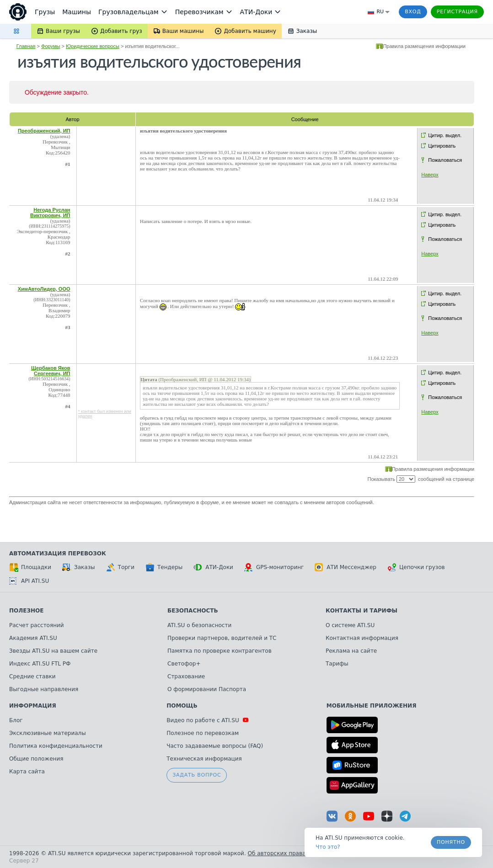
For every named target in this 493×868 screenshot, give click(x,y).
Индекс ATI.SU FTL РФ (40, 664)
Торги (120, 567)
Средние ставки (32, 676)
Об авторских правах (279, 853)
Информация (33, 706)
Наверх (430, 175)
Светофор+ (184, 664)
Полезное (26, 611)
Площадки (30, 567)
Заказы (79, 567)
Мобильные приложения (372, 706)
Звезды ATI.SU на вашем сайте (53, 651)
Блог (16, 720)
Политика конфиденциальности (56, 746)
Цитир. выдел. (445, 135)
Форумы (51, 46)
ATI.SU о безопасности (199, 625)
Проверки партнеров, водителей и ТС (222, 638)
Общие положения (36, 759)
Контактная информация (362, 638)
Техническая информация (204, 759)
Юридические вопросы (93, 46)
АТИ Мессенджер (346, 567)
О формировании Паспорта (207, 689)
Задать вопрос (197, 775)
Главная (26, 46)
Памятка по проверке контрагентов (220, 651)
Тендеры (164, 567)
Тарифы (337, 664)
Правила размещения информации (424, 46)
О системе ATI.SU (350, 625)
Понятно (451, 842)
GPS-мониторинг (274, 567)
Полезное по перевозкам (203, 733)
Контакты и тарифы (362, 611)
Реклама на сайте (351, 651)
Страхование (186, 676)
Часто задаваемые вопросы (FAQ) (215, 746)
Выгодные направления (44, 689)
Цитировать (442, 146)
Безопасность (193, 611)
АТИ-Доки (213, 567)
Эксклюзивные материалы (48, 733)
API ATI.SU (29, 581)
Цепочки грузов (416, 567)
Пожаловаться (445, 160)
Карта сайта (27, 772)
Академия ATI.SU (33, 638)
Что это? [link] (328, 847)
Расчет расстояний (37, 625)
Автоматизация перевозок (58, 554)
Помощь (182, 706)
